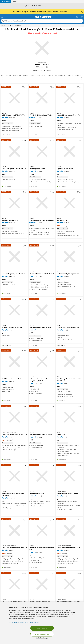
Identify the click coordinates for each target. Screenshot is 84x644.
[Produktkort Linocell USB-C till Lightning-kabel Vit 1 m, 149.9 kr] (15, 257)
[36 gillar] (25, 406)
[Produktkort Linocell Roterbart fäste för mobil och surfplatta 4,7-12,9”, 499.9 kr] (42, 362)
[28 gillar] (80, 246)
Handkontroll (41, 75)
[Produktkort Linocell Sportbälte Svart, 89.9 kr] (69, 203)
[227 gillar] (24, 351)
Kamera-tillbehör (60, 75)
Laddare (70, 75)
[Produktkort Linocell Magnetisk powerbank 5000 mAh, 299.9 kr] (69, 98)
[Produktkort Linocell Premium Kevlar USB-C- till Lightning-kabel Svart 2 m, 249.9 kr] (15, 417)
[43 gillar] (25, 192)
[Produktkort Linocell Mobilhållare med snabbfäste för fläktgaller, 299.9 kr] (15, 476)
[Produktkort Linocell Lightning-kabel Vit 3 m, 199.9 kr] (69, 151)
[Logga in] (77, 17)
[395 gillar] (24, 87)
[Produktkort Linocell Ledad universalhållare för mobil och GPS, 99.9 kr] (42, 530)
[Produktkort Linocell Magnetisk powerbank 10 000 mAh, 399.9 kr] (42, 203)
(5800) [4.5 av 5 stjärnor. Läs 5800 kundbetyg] (41, 171)
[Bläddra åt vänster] (2, 78)
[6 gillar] (80, 520)
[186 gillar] (24, 299)
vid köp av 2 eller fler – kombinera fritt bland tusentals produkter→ (40, 12)
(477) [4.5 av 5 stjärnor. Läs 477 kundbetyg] (68, 223)
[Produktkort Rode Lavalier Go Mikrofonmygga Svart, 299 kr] (69, 310)
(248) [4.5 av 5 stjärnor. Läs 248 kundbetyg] (68, 276)
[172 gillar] (52, 192)
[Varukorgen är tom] (82, 17)
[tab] (6, 2)
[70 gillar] (52, 141)
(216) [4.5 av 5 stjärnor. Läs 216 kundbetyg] (68, 496)
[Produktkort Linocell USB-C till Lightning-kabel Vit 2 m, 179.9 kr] (42, 98)
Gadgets (26, 75)
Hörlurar (50, 75)
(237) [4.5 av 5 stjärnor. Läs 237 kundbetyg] (13, 381)
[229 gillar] (24, 141)
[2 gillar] (25, 520)
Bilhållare (8, 75)
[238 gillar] (79, 465)
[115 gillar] (52, 299)
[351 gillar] (52, 406)
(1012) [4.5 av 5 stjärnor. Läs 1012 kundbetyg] (41, 330)
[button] (47, 67)
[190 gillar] (52, 573)
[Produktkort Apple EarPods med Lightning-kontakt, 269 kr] (69, 257)
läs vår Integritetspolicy (32, 622)
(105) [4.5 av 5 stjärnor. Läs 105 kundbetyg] (40, 383)
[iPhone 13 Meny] (9, 26)
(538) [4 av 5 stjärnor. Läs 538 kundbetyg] (40, 552)
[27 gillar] (52, 246)
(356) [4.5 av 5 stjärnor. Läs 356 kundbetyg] (13, 437)
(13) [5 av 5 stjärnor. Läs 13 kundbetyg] (67, 383)
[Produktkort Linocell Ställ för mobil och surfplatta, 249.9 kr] (15, 362)
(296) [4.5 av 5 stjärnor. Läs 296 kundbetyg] (68, 118)
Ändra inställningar (42, 638)
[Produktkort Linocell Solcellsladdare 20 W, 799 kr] (42, 476)
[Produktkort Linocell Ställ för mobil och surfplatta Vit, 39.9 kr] (42, 310)
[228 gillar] (24, 573)
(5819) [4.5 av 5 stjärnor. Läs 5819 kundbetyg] (13, 118)
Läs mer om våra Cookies (16, 622)
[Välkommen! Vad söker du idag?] (43, 21)
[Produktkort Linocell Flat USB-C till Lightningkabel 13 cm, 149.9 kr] (15, 584)
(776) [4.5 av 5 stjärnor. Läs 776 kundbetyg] (68, 437)
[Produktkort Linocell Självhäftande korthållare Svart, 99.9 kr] (42, 584)
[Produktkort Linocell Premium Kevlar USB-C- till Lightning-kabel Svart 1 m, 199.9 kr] (15, 530)
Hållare (33, 75)
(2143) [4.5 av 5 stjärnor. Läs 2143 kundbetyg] (41, 118)
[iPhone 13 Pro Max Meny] (22, 26)
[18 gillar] (80, 351)
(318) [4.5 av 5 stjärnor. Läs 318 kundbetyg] (40, 223)
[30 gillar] (80, 299)
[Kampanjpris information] (66, 226)
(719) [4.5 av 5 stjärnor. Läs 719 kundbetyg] (13, 330)
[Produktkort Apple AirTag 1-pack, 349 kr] (69, 417)
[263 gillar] (24, 465)
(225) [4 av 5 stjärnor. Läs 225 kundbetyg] (40, 496)
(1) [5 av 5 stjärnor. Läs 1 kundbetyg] (67, 330)
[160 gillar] (79, 87)
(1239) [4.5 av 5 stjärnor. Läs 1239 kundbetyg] (13, 498)
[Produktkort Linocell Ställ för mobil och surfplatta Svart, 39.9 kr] (42, 417)
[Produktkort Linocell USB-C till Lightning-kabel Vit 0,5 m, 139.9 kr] (15, 151)
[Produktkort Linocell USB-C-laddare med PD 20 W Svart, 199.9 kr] (42, 257)
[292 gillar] (79, 406)
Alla (2, 75)
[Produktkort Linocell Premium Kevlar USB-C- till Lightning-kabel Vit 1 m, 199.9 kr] (69, 530)
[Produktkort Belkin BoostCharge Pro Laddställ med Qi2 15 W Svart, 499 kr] (69, 362)
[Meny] (2, 17)
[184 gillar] (52, 351)
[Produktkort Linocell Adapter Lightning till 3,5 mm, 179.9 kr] (15, 310)
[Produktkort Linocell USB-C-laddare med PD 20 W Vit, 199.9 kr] (15, 98)
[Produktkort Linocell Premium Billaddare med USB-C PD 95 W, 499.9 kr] (69, 476)
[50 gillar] (52, 87)
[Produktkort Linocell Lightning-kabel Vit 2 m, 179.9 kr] (42, 151)
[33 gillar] (25, 246)
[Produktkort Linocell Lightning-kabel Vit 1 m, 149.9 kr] (15, 203)
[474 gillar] (52, 520)
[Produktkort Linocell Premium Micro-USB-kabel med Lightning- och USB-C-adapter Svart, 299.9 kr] (69, 584)
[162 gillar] (79, 573)
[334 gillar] (79, 192)
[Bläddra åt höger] (82, 78)
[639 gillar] (52, 465)
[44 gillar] (80, 141)
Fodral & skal (17, 75)
